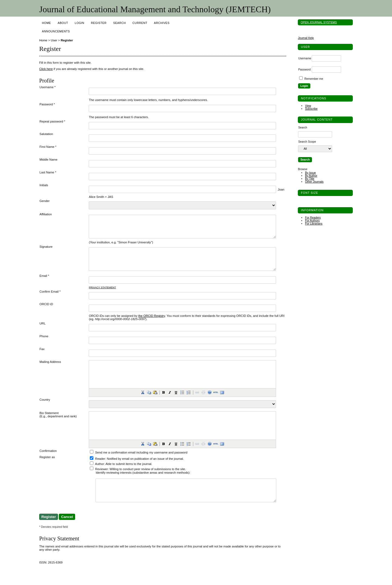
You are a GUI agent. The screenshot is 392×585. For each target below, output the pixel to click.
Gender (45, 201)
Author (99, 472)
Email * (44, 284)
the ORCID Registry (152, 324)
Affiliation (46, 214)
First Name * (48, 147)
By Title (310, 179)
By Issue (310, 173)
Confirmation (48, 459)
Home (46, 23)
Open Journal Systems (319, 22)
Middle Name (48, 160)
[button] (143, 400)
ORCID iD (46, 312)
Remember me (314, 79)
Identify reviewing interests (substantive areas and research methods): (143, 481)
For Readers (313, 218)
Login (80, 23)
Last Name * (48, 172)
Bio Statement (49, 421)
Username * (48, 87)
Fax (42, 357)
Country (45, 408)
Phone (44, 344)
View (308, 106)
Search (120, 23)
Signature (46, 251)
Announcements (56, 31)
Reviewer (102, 477)
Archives (162, 23)
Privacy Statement (102, 295)
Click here (46, 69)
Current (140, 23)
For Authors (312, 221)
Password (304, 70)
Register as (47, 465)
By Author (311, 176)
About (63, 23)
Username (305, 58)
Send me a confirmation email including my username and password (141, 461)
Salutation (46, 134)
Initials (44, 185)
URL (42, 332)
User (54, 40)
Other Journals (314, 182)
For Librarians (314, 224)
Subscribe (311, 109)
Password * (47, 104)
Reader (100, 467)
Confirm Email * (50, 300)
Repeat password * (52, 121)
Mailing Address (50, 370)
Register (99, 23)
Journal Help (306, 38)
